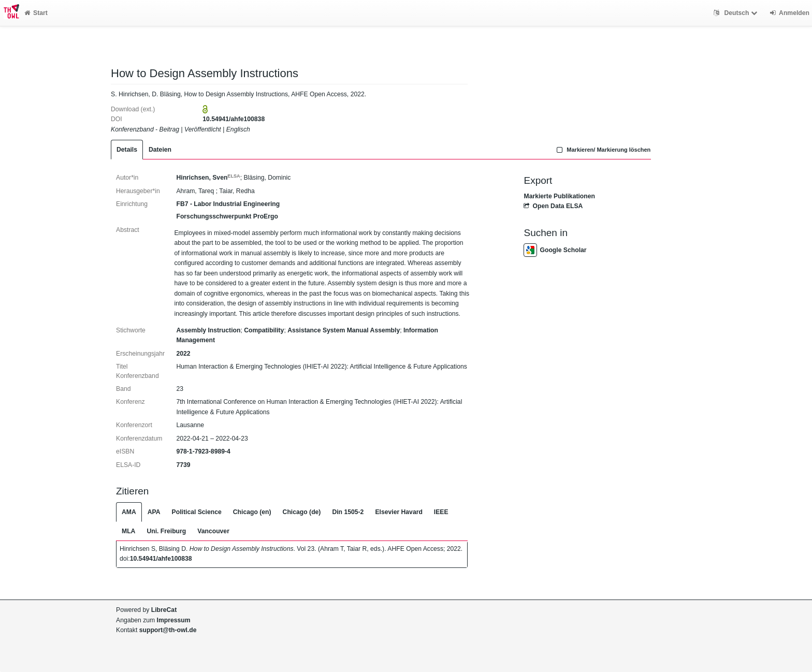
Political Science (197, 512)
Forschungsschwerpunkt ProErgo (227, 216)
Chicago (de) (302, 512)
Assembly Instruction (208, 330)
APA (154, 512)
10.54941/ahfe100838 (234, 119)
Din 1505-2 (348, 512)
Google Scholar (555, 250)
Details (127, 150)
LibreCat (164, 610)
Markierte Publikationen (559, 196)
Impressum (174, 620)
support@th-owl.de (168, 630)
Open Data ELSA (553, 206)
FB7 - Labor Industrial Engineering (228, 204)
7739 (183, 465)
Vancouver (213, 531)
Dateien (160, 150)
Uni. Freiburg (166, 531)
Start (36, 13)
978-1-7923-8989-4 (203, 451)
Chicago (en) (252, 512)
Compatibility (264, 330)
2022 (183, 354)
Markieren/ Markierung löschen (603, 150)
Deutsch (737, 13)
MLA (128, 531)
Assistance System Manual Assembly (344, 330)
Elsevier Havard (398, 512)
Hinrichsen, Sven (208, 178)
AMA (129, 512)
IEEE (441, 512)
